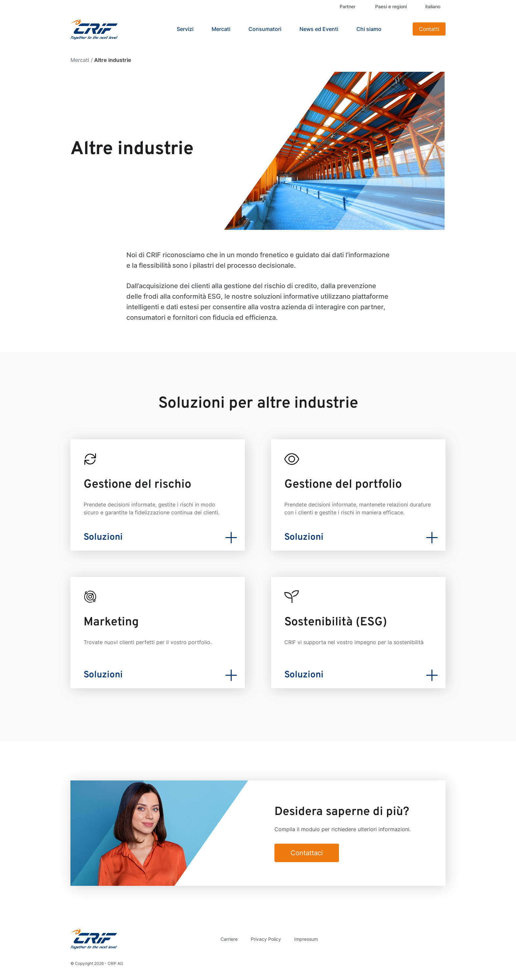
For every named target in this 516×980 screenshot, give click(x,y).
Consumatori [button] (265, 29)
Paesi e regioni (391, 6)
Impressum (306, 939)
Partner (348, 6)
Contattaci (307, 853)
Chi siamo (369, 29)
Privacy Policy (266, 939)
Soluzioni (103, 537)
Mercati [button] (221, 29)
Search (400, 29)
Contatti (429, 29)
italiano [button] (433, 6)
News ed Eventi (319, 29)
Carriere (229, 939)
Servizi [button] (185, 29)
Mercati (80, 60)
